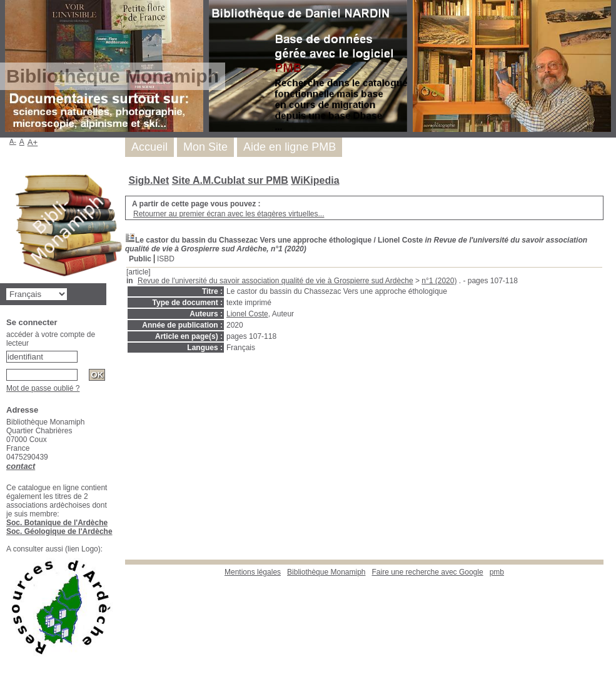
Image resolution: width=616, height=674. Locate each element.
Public (140, 259)
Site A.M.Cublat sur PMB (230, 180)
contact (21, 466)
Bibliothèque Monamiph (326, 572)
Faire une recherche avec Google (428, 572)
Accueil (149, 147)
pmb (497, 572)
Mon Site (205, 147)
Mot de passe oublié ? (43, 388)
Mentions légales (253, 572)
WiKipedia (315, 180)
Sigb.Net (149, 180)
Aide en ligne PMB (290, 147)
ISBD (166, 259)
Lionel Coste (247, 314)
